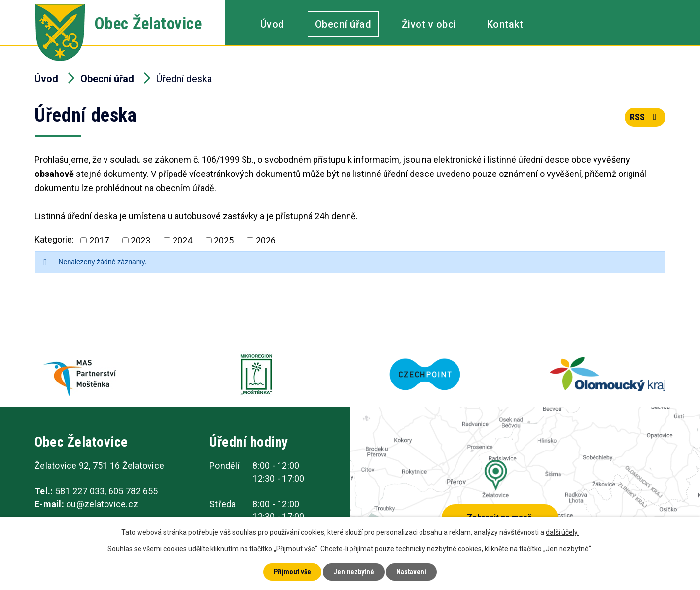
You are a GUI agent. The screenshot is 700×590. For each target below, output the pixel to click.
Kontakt (505, 24)
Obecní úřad (343, 24)
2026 (266, 240)
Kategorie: (54, 239)
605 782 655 (133, 491)
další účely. (562, 532)
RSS (645, 117)
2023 (140, 240)
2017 (99, 240)
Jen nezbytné (354, 572)
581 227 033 (80, 491)
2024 (182, 240)
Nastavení (411, 572)
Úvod (272, 24)
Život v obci (429, 24)
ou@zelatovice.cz (102, 504)
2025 (224, 240)
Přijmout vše (292, 572)
